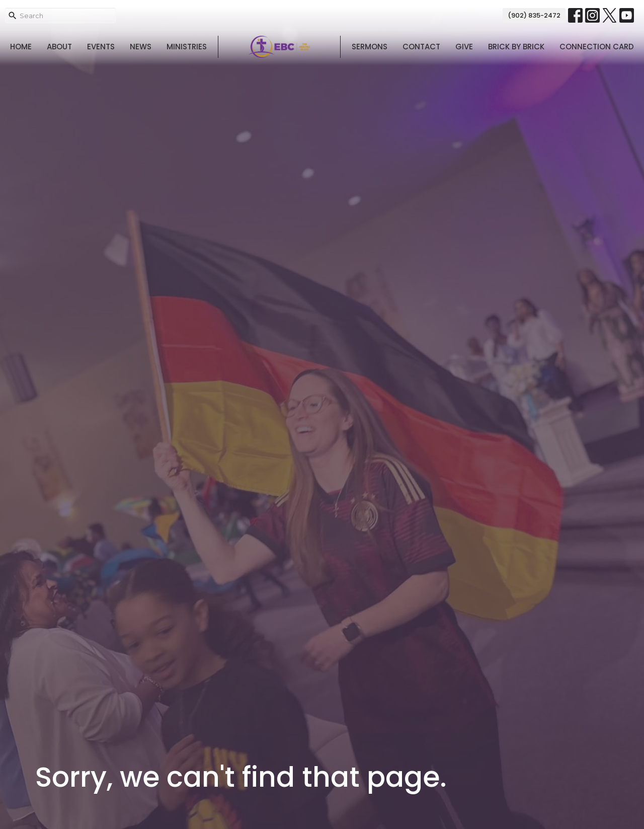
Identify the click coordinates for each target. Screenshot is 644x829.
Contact (421, 47)
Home (21, 47)
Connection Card (597, 47)
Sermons (370, 47)
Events (101, 47)
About (59, 47)
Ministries (187, 47)
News (141, 47)
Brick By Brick (516, 47)
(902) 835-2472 (534, 15)
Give (464, 47)
